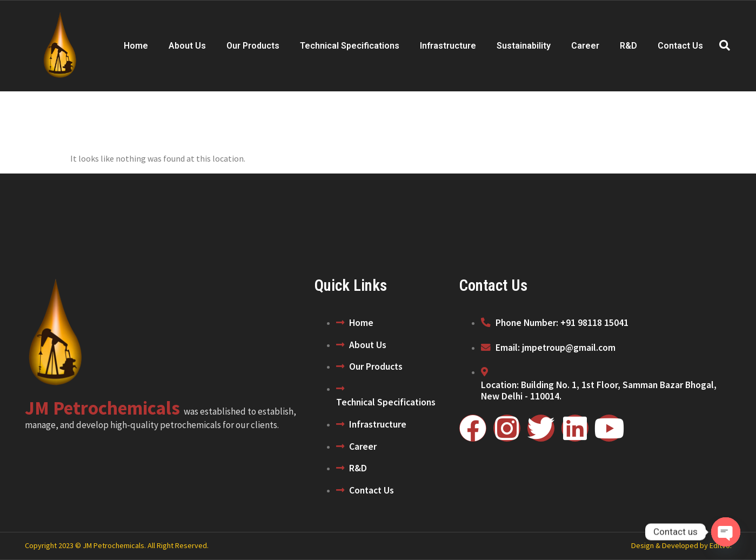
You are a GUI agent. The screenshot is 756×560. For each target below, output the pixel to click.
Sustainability (524, 46)
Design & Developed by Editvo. (681, 545)
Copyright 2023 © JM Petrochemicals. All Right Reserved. (117, 545)
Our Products (253, 46)
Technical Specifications (350, 46)
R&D (628, 46)
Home (136, 46)
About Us (187, 46)
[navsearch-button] (725, 46)
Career (585, 46)
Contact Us (680, 46)
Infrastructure (448, 46)
